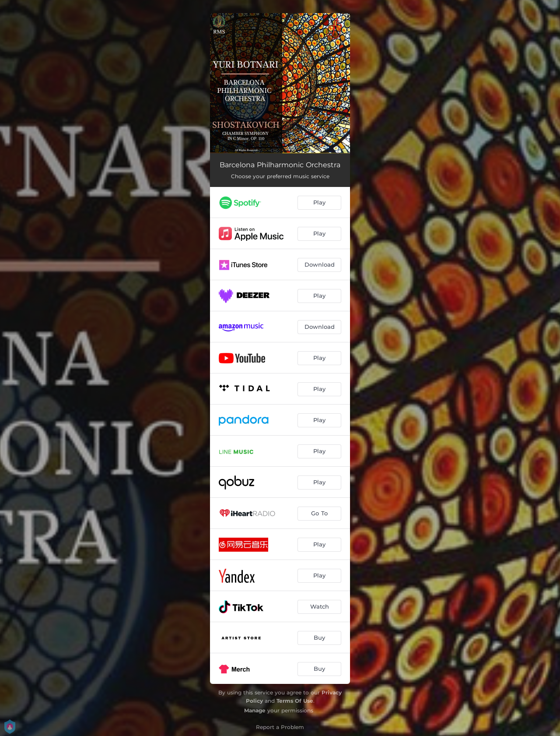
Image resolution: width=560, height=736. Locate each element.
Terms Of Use (295, 701)
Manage (255, 710)
